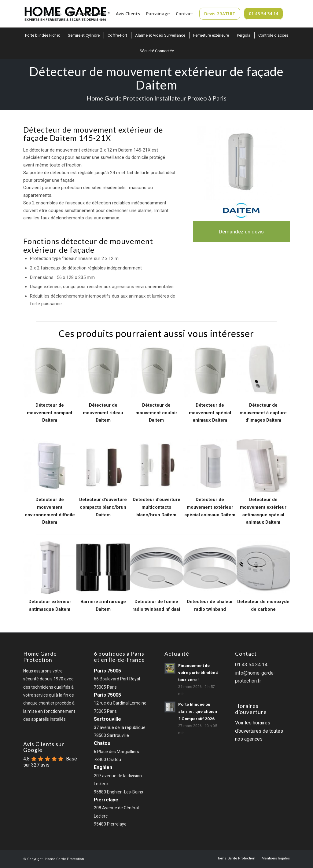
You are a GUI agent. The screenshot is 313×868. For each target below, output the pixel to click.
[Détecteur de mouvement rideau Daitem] (103, 371)
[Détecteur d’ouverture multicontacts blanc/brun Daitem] (157, 465)
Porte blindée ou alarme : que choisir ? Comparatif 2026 (198, 711)
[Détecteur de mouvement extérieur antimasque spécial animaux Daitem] (263, 465)
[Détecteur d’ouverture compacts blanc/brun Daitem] (103, 465)
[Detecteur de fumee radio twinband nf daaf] (157, 568)
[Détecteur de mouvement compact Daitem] (50, 371)
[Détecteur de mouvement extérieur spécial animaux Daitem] (210, 465)
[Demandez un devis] (241, 232)
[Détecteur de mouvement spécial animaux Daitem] (210, 371)
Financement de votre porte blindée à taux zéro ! (198, 672)
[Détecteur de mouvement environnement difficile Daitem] (50, 465)
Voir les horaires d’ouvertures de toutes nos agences (259, 731)
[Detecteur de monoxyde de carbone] (263, 568)
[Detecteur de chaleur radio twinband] (210, 568)
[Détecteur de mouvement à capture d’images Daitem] (263, 371)
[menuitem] (53, 14)
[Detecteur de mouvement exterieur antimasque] (50, 568)
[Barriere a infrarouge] (103, 568)
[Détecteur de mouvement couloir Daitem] (157, 371)
